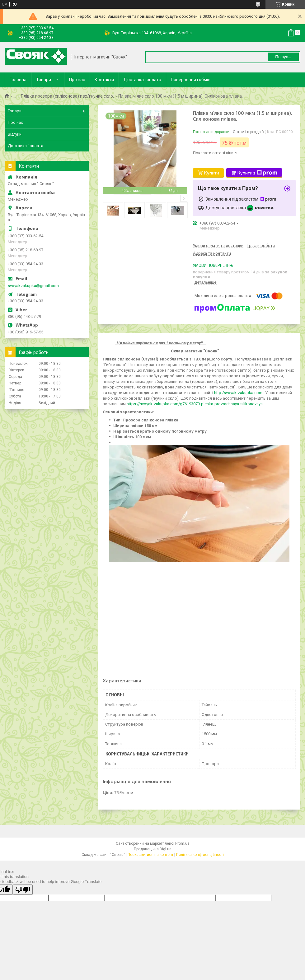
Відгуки (15, 134)
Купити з (257, 173)
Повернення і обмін (191, 80)
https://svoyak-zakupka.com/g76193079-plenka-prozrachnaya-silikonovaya (195, 404)
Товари (44, 80)
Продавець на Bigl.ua (153, 849)
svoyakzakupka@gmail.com (33, 286)
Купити (212, 173)
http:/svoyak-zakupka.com (238, 393)
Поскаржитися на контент (150, 855)
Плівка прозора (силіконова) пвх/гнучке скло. (67, 96)
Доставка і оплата (142, 80)
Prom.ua (182, 843)
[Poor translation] (23, 890)
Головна (18, 80)
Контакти (104, 80)
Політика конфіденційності (200, 855)
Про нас (77, 80)
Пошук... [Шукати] (283, 57)
